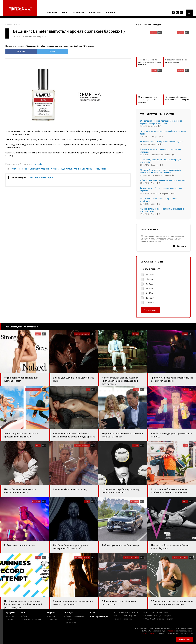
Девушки (51, 12)
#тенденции (79, 169)
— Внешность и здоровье (74, 616)
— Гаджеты (51, 616)
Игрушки (78, 12)
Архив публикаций (99, 616)
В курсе (110, 12)
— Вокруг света (70, 623)
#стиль (69, 169)
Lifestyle (95, 12)
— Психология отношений (31, 620)
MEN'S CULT (125, 616)
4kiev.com (123, 619)
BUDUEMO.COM (158, 619)
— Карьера (68, 620)
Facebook (21, 51)
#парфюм (45, 169)
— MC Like (10, 616)
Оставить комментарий (41, 177)
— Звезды (10, 620)
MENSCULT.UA (156, 612)
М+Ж (65, 12)
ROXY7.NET (126, 612)
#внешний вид (93, 169)
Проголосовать (150, 310)
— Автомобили (53, 620)
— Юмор (24, 616)
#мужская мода (58, 169)
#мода (103, 169)
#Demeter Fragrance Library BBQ (26, 169)
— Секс (23, 623)
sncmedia (38, 164)
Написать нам (185, 639)
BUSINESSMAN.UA (157, 616)
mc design (171, 631)
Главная (9, 24)
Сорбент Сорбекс (148, 633)
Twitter (52, 51)
